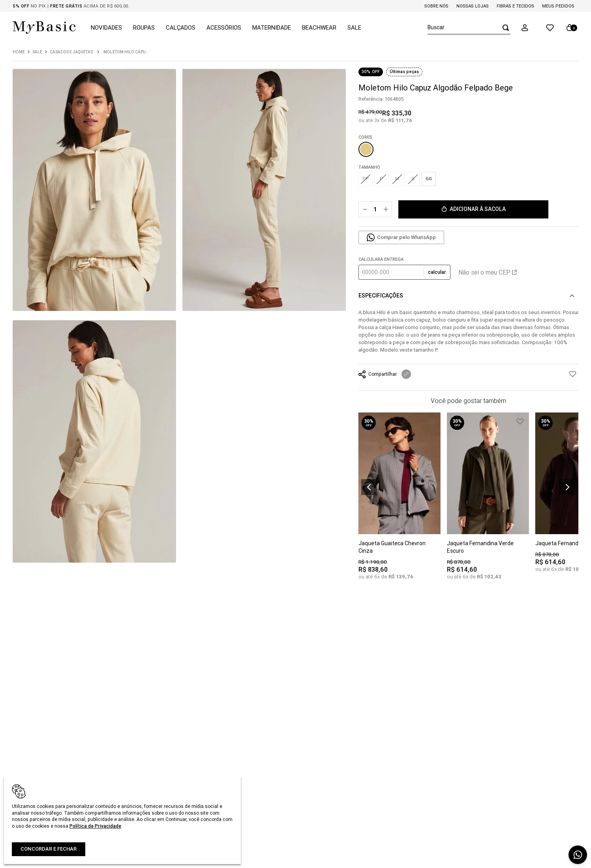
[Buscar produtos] (503, 27)
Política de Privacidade (95, 826)
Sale (37, 52)
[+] (386, 209)
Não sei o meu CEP (488, 272)
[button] (530, 28)
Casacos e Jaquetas (71, 52)
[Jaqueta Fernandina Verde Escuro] (488, 502)
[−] (365, 209)
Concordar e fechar (49, 849)
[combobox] (469, 28)
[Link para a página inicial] (19, 52)
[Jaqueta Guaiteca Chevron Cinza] (400, 502)
